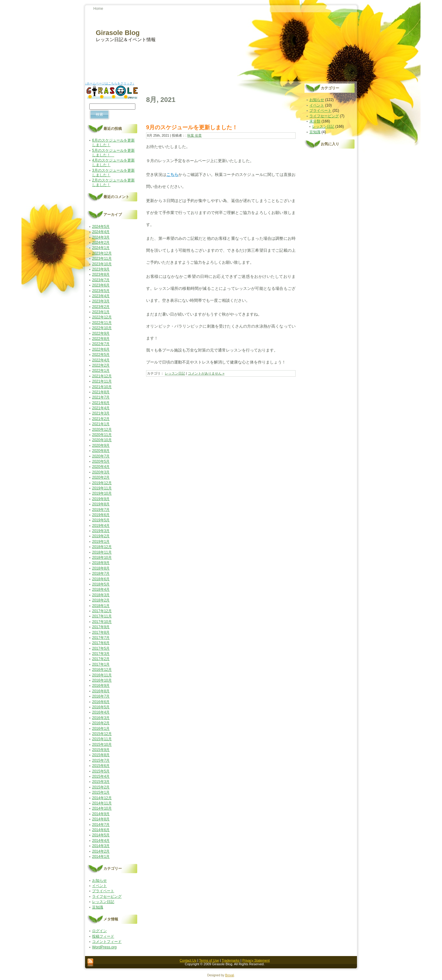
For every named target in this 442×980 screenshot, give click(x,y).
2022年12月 (102, 317)
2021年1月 (101, 424)
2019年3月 (101, 531)
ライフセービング (107, 896)
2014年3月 (101, 846)
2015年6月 (101, 766)
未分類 (315, 121)
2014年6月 (101, 830)
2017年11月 (102, 616)
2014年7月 (101, 825)
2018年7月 (101, 574)
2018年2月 (101, 600)
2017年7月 (101, 638)
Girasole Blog (118, 33)
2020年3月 (101, 472)
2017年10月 (102, 622)
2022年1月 (101, 371)
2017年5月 (101, 648)
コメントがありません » (206, 373)
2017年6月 (101, 643)
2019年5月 (101, 520)
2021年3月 (101, 413)
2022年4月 (101, 360)
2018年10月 (102, 558)
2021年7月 (101, 397)
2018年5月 (101, 584)
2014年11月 (102, 803)
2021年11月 (102, 381)
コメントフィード (107, 942)
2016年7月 (101, 696)
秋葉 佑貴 (194, 135)
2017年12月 (102, 611)
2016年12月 (102, 670)
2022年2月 (101, 365)
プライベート (103, 891)
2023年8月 (101, 274)
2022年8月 (101, 339)
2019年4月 (101, 526)
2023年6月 (101, 285)
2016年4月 (101, 712)
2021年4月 (101, 408)
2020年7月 (101, 456)
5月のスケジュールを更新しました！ (113, 153)
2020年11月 (102, 435)
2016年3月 (101, 718)
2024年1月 (101, 248)
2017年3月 (101, 654)
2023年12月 (102, 253)
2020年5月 (101, 461)
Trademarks (231, 960)
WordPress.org (104, 947)
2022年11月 (102, 323)
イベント (99, 886)
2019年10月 (102, 493)
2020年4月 (101, 467)
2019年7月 (101, 510)
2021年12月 (102, 376)
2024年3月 (101, 237)
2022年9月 (101, 333)
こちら (173, 175)
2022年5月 (101, 355)
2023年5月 (101, 291)
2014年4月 (101, 841)
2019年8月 (101, 504)
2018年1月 (101, 606)
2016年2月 (101, 723)
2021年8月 (101, 392)
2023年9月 (101, 269)
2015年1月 (101, 792)
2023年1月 (101, 312)
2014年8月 (101, 819)
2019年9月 (101, 499)
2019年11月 (102, 488)
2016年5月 (101, 707)
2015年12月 (102, 734)
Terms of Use (209, 960)
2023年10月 (102, 264)
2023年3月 (101, 301)
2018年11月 (102, 552)
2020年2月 (101, 477)
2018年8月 (101, 568)
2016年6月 (101, 702)
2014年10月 (102, 808)
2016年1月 (101, 729)
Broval (230, 975)
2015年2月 (101, 787)
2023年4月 (101, 296)
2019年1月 (101, 542)
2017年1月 (101, 664)
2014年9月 (101, 814)
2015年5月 (101, 771)
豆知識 (98, 907)
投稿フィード (103, 936)
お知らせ (99, 881)
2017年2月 (101, 659)
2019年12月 (102, 483)
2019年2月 (101, 536)
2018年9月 (101, 563)
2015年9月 (101, 750)
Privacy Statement (256, 960)
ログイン (99, 931)
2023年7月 (101, 280)
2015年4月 (101, 776)
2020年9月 (101, 445)
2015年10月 (102, 745)
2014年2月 (101, 851)
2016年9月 (101, 686)
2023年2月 (101, 307)
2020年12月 (102, 430)
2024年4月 (101, 232)
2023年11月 (102, 259)
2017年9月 (101, 627)
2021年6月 (101, 403)
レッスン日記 (103, 902)
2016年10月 (102, 680)
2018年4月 (101, 589)
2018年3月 (101, 595)
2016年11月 (102, 675)
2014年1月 (101, 857)
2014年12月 (102, 798)
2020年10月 (102, 440)
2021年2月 (101, 419)
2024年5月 (101, 227)
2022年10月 (102, 328)
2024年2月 (101, 243)
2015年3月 (101, 782)
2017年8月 (101, 632)
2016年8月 (101, 691)
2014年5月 (101, 835)
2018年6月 (101, 579)
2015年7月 (101, 760)
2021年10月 (102, 387)
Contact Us (188, 960)
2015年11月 (102, 739)
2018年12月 (102, 547)
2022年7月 (101, 344)
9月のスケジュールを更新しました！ (192, 127)
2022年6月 (101, 349)
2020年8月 (101, 451)
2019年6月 (101, 515)
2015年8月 (101, 755)
